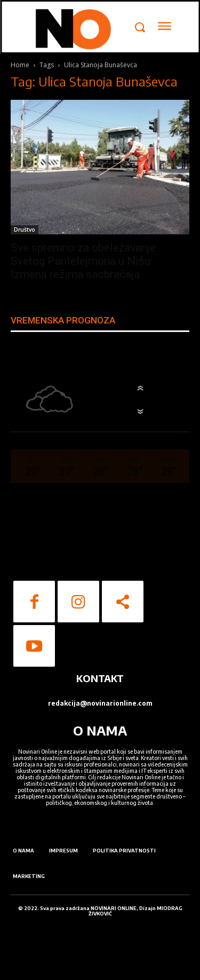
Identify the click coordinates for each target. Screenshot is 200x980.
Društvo (25, 230)
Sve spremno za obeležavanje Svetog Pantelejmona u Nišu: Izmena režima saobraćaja (83, 261)
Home (20, 65)
